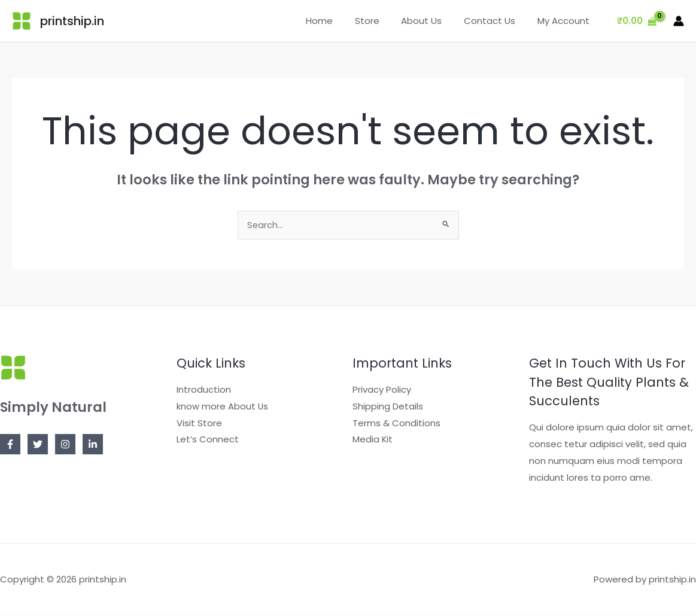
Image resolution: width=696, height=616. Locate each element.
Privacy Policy (382, 390)
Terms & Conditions (396, 424)
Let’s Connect (208, 440)
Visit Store (199, 424)
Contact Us (496, 21)
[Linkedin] (93, 445)
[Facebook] (10, 445)
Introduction (204, 390)
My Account (565, 21)
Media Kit (373, 440)
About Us (431, 21)
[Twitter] (38, 445)
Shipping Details (388, 407)
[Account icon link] (679, 21)
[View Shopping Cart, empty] (637, 21)
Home (337, 21)
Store (381, 21)
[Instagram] (65, 445)
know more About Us (223, 407)
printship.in (72, 21)
